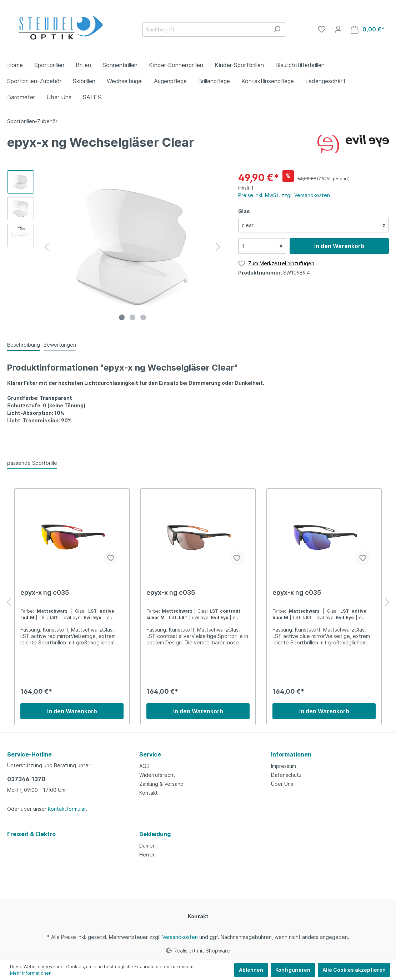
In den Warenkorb (339, 246)
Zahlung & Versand (161, 784)
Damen (147, 846)
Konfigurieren (293, 970)
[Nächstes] (218, 247)
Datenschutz (286, 775)
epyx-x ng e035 (45, 592)
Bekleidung (155, 834)
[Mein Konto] (338, 29)
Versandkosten (180, 937)
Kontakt (149, 793)
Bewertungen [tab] (60, 345)
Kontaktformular (67, 809)
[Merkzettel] (322, 29)
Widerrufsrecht (157, 775)
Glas (244, 211)
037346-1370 (26, 779)
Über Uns (282, 784)
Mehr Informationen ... (33, 973)
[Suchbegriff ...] (206, 29)
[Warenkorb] (368, 29)
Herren (147, 855)
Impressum (284, 766)
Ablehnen (251, 970)
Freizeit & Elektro (31, 834)
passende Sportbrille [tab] (32, 463)
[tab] (24, 345)
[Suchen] (277, 29)
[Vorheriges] (46, 247)
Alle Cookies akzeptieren (354, 970)
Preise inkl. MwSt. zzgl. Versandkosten (284, 195)
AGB (144, 766)
